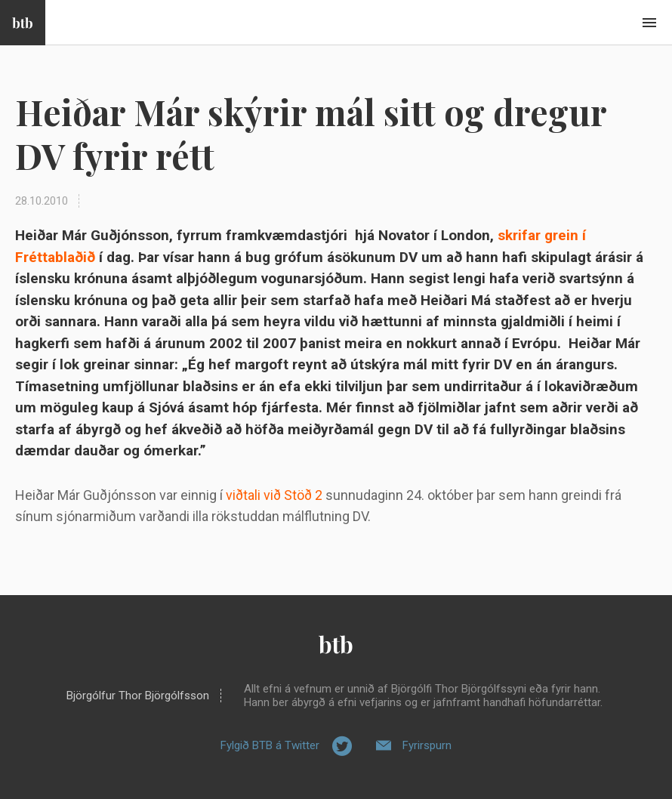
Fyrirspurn (427, 745)
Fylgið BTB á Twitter (270, 745)
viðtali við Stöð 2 (274, 495)
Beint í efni (649, 23)
